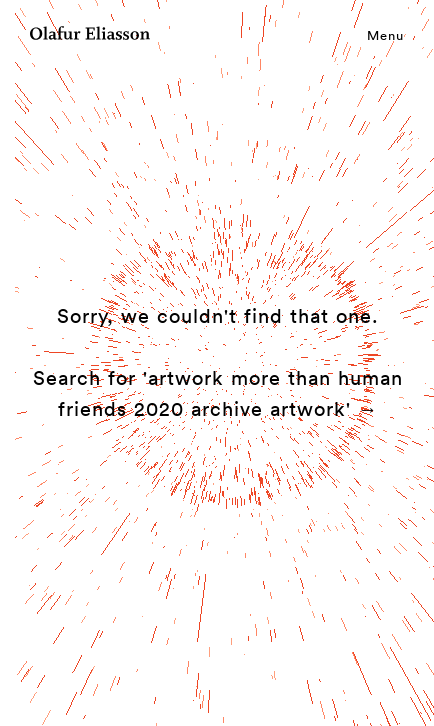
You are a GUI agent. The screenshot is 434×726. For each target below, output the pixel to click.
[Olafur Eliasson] (90, 36)
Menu (385, 35)
